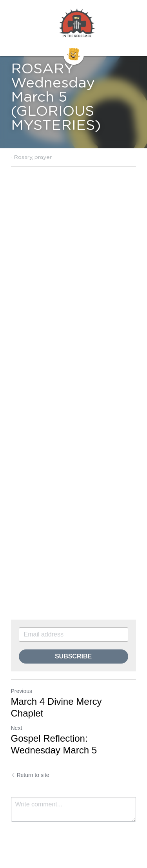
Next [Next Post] (17, 728)
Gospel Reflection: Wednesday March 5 (54, 744)
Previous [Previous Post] (22, 691)
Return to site (30, 775)
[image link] (77, 24)
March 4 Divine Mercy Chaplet (56, 707)
